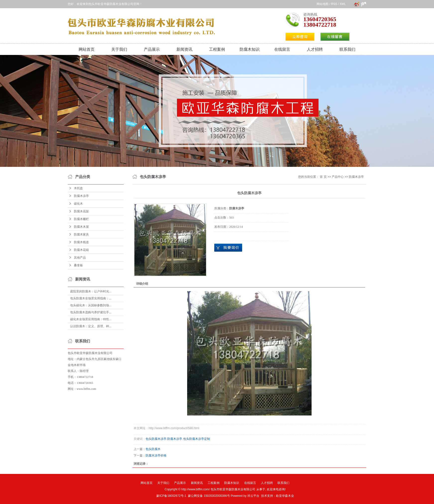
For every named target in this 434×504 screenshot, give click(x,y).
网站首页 (87, 49)
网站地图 (323, 4)
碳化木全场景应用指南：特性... (91, 319)
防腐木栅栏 (81, 219)
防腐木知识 (250, 49)
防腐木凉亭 (81, 196)
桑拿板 (78, 265)
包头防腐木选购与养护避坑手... (91, 312)
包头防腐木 (153, 449)
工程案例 (217, 49)
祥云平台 (253, 496)
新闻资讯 (184, 49)
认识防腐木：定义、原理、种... (91, 326)
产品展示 (152, 49)
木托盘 (78, 188)
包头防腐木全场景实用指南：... (91, 298)
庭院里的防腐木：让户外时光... (91, 291)
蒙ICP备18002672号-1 (171, 496)
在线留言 (282, 49)
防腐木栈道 (81, 242)
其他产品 (80, 258)
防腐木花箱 (81, 250)
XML (343, 4)
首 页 (323, 177)
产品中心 (338, 177)
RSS (334, 4)
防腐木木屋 (81, 227)
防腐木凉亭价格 (156, 456)
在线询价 (228, 248)
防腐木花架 (81, 211)
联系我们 (347, 49)
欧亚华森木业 (285, 496)
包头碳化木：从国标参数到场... (91, 305)
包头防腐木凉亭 (156, 439)
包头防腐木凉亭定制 (197, 439)
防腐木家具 (81, 234)
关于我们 (119, 49)
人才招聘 (315, 49)
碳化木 (78, 204)
